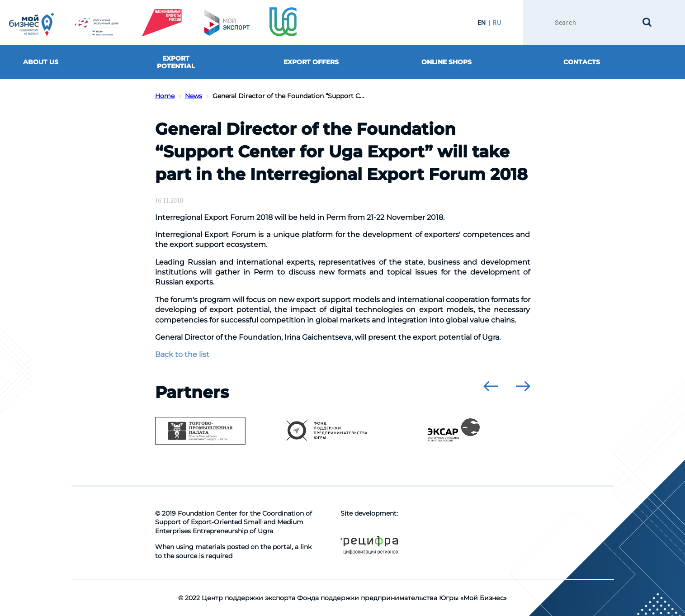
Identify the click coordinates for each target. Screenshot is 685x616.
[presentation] (491, 386)
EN (482, 23)
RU (497, 23)
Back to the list (182, 354)
